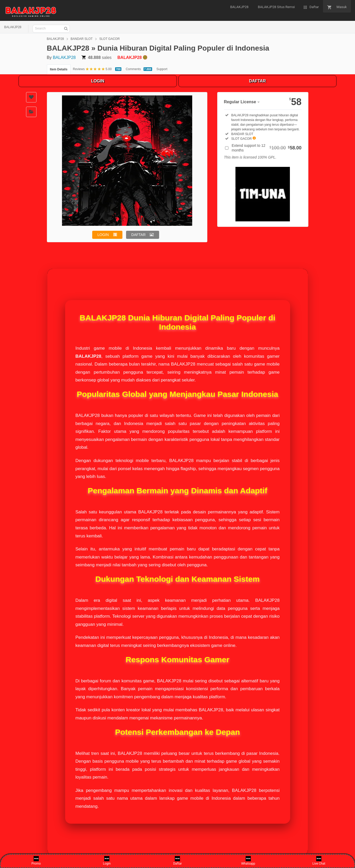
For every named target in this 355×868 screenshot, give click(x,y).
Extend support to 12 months (267, 148)
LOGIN (98, 81)
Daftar (178, 861)
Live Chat (319, 861)
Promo (36, 861)
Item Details (59, 69)
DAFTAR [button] (138, 235)
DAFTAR (257, 81)
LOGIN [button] (103, 235)
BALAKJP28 (13, 27)
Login (107, 861)
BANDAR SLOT (82, 39)
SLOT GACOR (109, 39)
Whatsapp (248, 861)
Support (162, 69)
